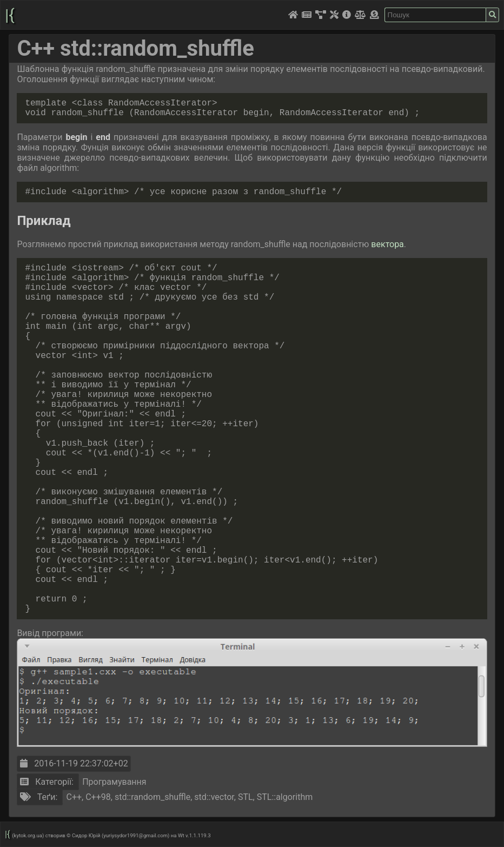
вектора (387, 244)
